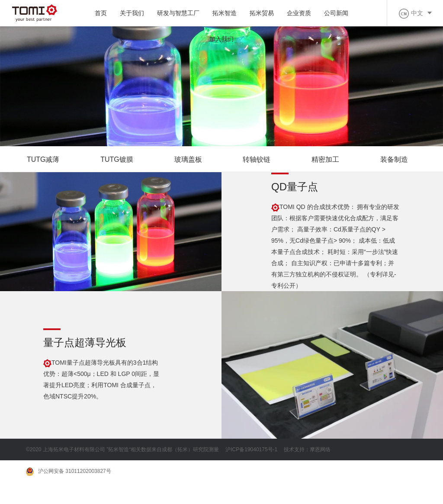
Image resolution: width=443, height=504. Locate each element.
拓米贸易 (262, 13)
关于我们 (132, 13)
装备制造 (395, 159)
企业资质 (299, 13)
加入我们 (221, 39)
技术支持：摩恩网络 (307, 450)
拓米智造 (225, 13)
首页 (101, 13)
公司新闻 (336, 13)
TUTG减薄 (43, 159)
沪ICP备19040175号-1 (251, 450)
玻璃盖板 (188, 159)
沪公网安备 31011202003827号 (69, 472)
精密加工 (326, 159)
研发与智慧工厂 (178, 13)
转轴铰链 (257, 159)
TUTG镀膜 (117, 159)
